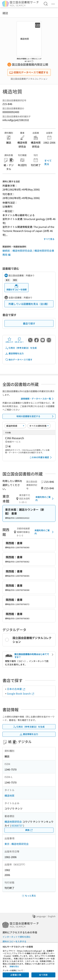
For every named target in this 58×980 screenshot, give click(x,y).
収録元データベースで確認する (29, 72)
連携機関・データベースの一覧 (38, 399)
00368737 (17, 825)
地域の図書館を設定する (36, 416)
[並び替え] (15, 426)
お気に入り (9, 340)
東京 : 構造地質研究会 (17, 844)
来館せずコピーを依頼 (16, 288)
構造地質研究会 (13, 822)
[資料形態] (39, 426)
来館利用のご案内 (45, 498)
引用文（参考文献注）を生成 (21, 348)
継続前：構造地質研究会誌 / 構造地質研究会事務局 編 (28, 253)
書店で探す (29, 323)
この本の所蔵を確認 (41, 457)
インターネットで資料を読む (17, 937)
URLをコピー (19, 340)
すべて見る (48, 162)
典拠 (29, 830)
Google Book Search (21, 693)
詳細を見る (14, 966)
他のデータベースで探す (19, 360)
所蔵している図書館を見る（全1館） (29, 304)
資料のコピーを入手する (14, 941)
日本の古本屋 (16, 689)
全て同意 (43, 975)
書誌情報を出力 (14, 353)
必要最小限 (16, 975)
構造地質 (9, 796)
